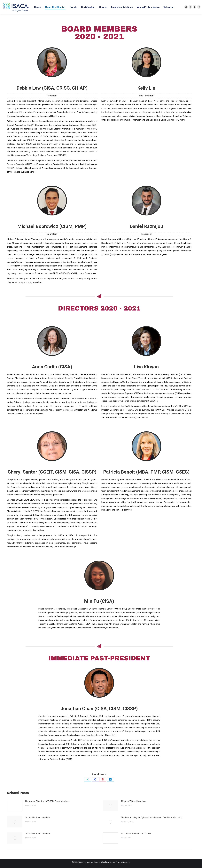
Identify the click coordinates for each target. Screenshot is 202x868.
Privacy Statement (123, 862)
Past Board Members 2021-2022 (136, 834)
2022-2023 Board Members (38, 834)
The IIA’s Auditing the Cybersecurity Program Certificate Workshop (152, 817)
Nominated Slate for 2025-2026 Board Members (47, 801)
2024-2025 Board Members (134, 801)
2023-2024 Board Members (38, 817)
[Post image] (15, 806)
